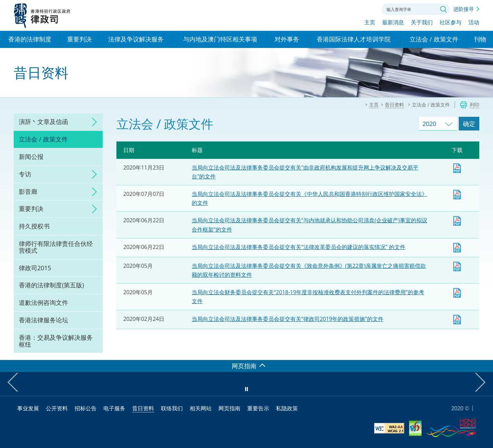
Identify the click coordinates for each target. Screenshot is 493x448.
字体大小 (349, 9)
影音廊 (28, 191)
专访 (25, 174)
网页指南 (229, 408)
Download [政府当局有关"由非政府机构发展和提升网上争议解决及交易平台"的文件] (457, 168)
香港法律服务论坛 (43, 320)
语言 (330, 9)
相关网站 (201, 408)
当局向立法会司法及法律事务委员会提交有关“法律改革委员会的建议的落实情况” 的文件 (299, 247)
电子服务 (114, 408)
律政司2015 (35, 268)
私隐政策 (287, 408)
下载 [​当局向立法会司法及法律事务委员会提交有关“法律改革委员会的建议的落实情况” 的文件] (457, 248)
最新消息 (393, 23)
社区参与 (451, 23)
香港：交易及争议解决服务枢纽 (56, 341)
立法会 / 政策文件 (43, 139)
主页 (370, 23)
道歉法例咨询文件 (43, 302)
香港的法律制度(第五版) (51, 285)
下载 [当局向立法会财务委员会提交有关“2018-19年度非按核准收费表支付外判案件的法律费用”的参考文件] (457, 293)
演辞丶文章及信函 (43, 122)
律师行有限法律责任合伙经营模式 (56, 247)
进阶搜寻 (464, 9)
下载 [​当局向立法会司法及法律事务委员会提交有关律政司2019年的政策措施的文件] (457, 320)
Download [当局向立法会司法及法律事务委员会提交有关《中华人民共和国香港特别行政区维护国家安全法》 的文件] (457, 195)
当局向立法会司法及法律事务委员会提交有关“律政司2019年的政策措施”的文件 (288, 319)
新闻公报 (31, 157)
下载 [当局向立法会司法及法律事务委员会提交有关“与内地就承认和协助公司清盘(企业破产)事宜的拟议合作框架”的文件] (457, 221)
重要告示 (258, 408)
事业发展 (28, 408)
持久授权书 (34, 226)
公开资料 (57, 408)
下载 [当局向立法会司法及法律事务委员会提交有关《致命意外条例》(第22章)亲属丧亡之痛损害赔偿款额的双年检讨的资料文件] (457, 266)
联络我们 (368, 9)
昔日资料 (143, 408)
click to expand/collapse (92, 122)
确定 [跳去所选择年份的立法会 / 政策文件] (469, 124)
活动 (474, 23)
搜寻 (443, 9)
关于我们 (422, 23)
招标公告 (86, 408)
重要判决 (31, 209)
